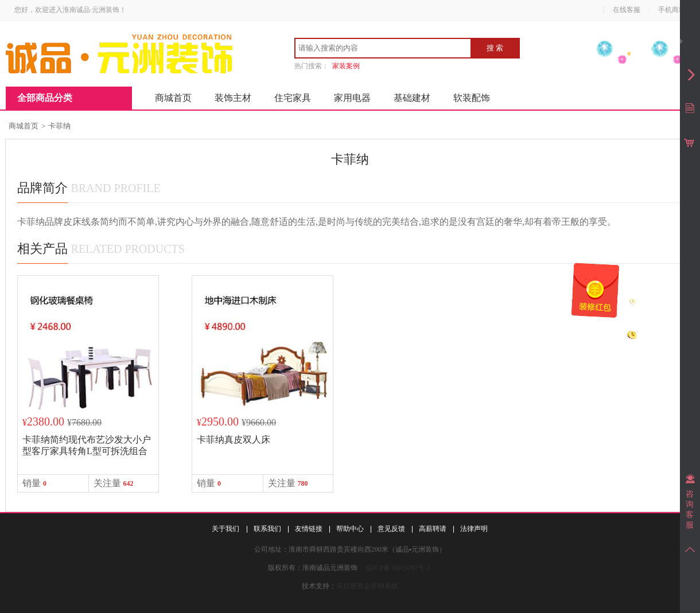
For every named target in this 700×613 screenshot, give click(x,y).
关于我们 (225, 529)
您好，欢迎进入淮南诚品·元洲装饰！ (70, 10)
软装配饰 (472, 98)
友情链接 (309, 529)
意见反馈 (391, 529)
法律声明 (474, 529)
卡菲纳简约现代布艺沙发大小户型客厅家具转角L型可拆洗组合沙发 (87, 451)
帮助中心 (350, 529)
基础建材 (412, 98)
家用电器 (352, 98)
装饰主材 (233, 98)
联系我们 (267, 529)
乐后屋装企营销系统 (367, 586)
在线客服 (627, 10)
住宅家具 (293, 98)
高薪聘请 (433, 529)
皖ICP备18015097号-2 (398, 568)
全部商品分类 (45, 98)
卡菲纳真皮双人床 (234, 440)
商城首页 (173, 98)
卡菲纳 (59, 126)
